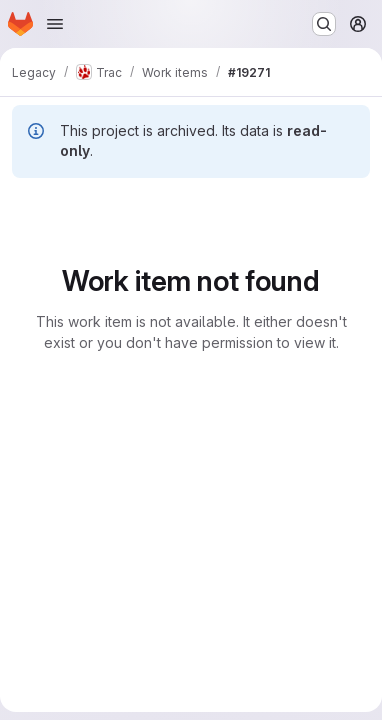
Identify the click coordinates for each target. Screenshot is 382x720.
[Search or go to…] (324, 24)
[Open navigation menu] (55, 24)
